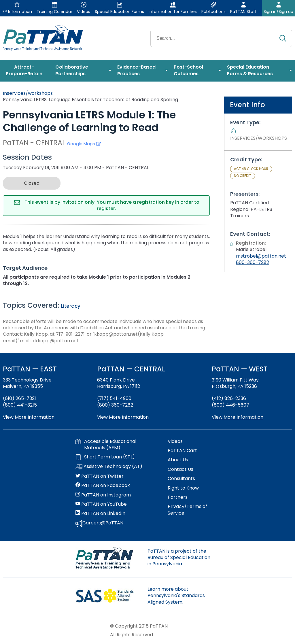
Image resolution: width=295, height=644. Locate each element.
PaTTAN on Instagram (103, 495)
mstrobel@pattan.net (261, 256)
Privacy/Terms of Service (187, 510)
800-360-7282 (253, 262)
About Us (178, 460)
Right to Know (183, 488)
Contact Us (180, 469)
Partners (178, 497)
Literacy (71, 306)
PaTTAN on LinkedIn (100, 513)
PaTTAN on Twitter (100, 476)
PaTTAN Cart (182, 451)
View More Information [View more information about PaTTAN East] (29, 417)
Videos (175, 441)
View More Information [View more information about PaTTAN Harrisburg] (123, 417)
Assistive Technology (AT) (109, 467)
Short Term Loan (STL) (105, 457)
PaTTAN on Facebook (103, 486)
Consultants (181, 479)
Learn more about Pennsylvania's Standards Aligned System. (176, 596)
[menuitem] (26, 71)
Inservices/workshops (28, 93)
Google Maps (84, 144)
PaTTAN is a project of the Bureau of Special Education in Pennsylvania (179, 558)
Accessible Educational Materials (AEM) (106, 445)
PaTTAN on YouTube (101, 504)
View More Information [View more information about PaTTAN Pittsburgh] (238, 417)
